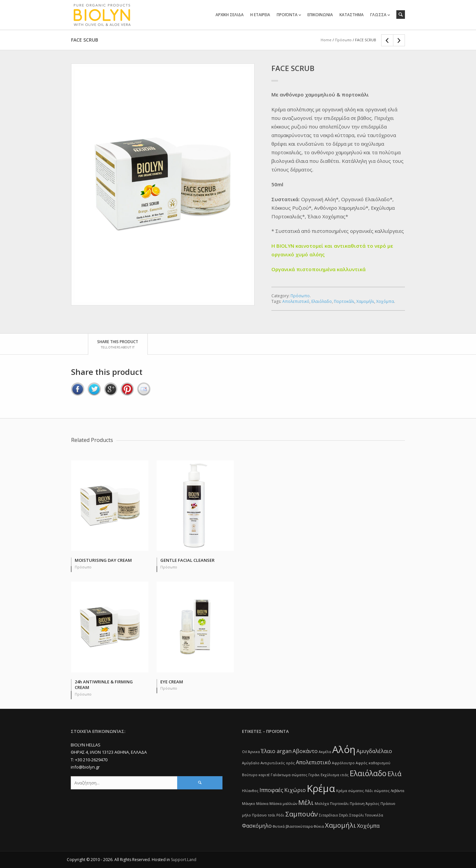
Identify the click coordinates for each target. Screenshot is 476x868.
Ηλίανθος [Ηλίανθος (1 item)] (250, 791)
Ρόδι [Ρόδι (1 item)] (280, 815)
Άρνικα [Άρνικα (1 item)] (254, 752)
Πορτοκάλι (344, 301)
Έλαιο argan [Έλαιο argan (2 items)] (276, 751)
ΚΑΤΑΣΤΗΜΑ (352, 15)
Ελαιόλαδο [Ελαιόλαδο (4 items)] (368, 773)
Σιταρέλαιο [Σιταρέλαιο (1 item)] (329, 815)
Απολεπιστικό (296, 301)
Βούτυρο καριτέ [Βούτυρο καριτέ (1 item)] (256, 775)
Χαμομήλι (365, 301)
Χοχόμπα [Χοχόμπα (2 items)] (368, 826)
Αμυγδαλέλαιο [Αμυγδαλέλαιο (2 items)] (374, 751)
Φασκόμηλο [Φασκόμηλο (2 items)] (257, 826)
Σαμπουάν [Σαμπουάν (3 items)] (302, 814)
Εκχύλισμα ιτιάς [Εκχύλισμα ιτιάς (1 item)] (335, 775)
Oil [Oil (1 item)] (244, 752)
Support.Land (184, 860)
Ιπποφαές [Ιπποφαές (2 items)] (271, 790)
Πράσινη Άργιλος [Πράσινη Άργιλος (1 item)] (365, 804)
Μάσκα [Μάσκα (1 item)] (262, 804)
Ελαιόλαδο (322, 301)
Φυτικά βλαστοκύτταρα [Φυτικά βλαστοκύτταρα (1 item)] (293, 826)
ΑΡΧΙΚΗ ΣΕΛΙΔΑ (230, 15)
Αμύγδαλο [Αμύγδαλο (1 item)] (251, 763)
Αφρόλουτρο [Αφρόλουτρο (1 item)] (343, 763)
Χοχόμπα (385, 301)
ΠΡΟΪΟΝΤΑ (287, 15)
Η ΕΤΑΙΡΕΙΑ (260, 15)
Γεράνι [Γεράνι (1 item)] (314, 775)
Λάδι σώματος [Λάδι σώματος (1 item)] (377, 791)
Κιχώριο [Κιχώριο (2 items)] (295, 790)
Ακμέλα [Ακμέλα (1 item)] (325, 752)
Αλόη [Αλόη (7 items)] (344, 749)
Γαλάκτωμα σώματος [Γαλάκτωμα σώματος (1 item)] (289, 775)
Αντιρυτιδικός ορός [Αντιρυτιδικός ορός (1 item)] (278, 763)
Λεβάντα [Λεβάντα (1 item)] (397, 791)
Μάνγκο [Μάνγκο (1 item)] (249, 804)
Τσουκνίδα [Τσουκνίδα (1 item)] (374, 815)
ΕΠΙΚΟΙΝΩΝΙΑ (320, 15)
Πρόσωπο (343, 40)
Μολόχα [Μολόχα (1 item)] (322, 804)
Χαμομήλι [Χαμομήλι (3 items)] (340, 825)
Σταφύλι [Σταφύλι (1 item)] (357, 815)
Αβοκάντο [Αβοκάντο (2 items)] (305, 751)
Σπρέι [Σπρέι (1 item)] (344, 815)
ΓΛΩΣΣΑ (378, 15)
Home (326, 40)
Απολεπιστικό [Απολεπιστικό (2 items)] (313, 762)
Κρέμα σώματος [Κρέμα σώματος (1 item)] (350, 791)
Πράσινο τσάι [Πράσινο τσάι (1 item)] (264, 815)
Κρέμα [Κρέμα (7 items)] (321, 788)
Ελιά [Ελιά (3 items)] (394, 774)
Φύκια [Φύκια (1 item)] (319, 826)
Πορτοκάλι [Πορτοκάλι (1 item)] (339, 804)
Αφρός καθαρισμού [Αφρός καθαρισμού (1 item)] (373, 763)
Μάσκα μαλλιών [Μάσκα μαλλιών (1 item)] (283, 804)
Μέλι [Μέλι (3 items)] (306, 802)
